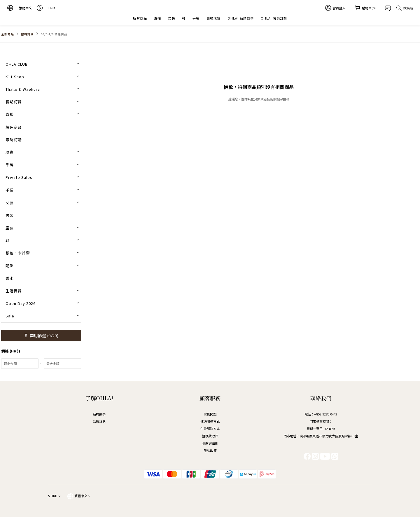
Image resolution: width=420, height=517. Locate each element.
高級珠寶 (213, 18)
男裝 (10, 215)
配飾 (10, 266)
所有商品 (140, 18)
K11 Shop (15, 77)
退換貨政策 (210, 436)
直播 (157, 18)
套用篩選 (41, 336)
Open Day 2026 (21, 303)
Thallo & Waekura (23, 89)
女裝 (171, 18)
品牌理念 (99, 421)
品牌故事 (99, 414)
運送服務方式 (210, 421)
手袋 (196, 18)
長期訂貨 (14, 102)
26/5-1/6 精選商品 (54, 34)
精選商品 (14, 127)
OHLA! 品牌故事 (241, 18)
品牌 (10, 165)
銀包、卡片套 (18, 253)
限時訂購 (27, 34)
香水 (10, 278)
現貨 (10, 152)
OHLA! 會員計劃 (274, 18)
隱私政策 (210, 450)
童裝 (10, 228)
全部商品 (8, 34)
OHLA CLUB (17, 64)
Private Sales (19, 177)
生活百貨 (14, 291)
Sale (10, 316)
